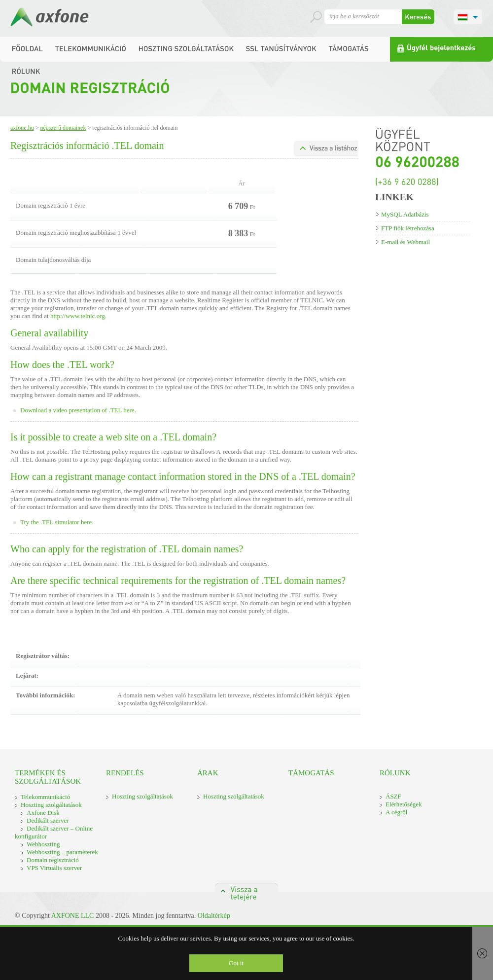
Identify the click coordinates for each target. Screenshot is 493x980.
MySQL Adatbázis (405, 214)
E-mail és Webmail (405, 242)
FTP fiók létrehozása (408, 228)
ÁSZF (393, 796)
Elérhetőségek (404, 804)
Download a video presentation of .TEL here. (78, 410)
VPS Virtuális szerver (54, 868)
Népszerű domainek (63, 128)
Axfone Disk (43, 813)
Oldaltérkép (214, 916)
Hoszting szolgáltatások (51, 805)
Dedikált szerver (48, 820)
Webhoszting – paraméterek (62, 852)
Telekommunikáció (45, 797)
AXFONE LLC (73, 916)
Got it (236, 963)
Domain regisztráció (53, 860)
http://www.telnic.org (78, 316)
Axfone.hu (22, 128)
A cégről (396, 812)
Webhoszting (43, 844)
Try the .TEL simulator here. (57, 522)
